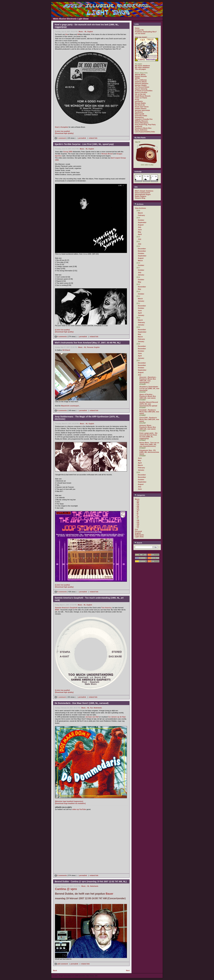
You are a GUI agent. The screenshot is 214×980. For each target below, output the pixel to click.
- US (137, 522)
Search (138, 543)
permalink (82, 138)
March (140, 213)
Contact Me (139, 30)
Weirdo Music (140, 75)
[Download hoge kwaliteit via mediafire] (70, 803)
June (140, 230)
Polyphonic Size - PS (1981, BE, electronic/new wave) (149, 452)
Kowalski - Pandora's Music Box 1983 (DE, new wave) (149, 412)
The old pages (140, 69)
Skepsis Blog (140, 198)
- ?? (137, 528)
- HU (138, 510)
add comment (62, 964)
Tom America (106, 608)
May (139, 232)
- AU (137, 501)
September (142, 222)
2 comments (61, 875)
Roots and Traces (142, 107)
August (141, 225)
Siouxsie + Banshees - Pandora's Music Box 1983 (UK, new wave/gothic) (148, 380)
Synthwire (139, 112)
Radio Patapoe (141, 196)
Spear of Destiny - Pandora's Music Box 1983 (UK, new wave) (148, 396)
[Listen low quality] (62, 131)
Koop (137, 100)
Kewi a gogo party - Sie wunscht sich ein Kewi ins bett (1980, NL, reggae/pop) (148, 436)
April (140, 234)
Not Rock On (140, 105)
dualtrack (139, 126)
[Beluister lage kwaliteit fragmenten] (69, 801)
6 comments (61, 337)
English (90, 32)
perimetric (139, 101)
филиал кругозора (142, 110)
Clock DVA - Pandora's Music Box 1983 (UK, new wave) (149, 419)
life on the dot (140, 94)
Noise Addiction (141, 130)
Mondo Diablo (140, 103)
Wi (78, 34)
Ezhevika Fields (141, 116)
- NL (85, 32)
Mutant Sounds (141, 76)
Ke (67, 34)
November (142, 251)
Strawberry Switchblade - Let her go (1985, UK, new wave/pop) (149, 388)
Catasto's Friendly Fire (144, 119)
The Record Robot (142, 87)
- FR (137, 508)
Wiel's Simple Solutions (144, 191)
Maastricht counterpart (70, 406)
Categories (140, 495)
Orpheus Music (141, 82)
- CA (138, 505)
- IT (137, 515)
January (141, 275)
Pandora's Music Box (143, 128)
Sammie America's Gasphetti (66, 608)
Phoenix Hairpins (142, 83)
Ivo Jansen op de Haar (117, 717)
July (140, 227)
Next (128, 970)
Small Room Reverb (143, 96)
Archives (139, 204)
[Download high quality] (64, 133)
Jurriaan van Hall (92, 717)
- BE (137, 503)
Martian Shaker (141, 85)
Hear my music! (141, 37)
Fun (92, 708)
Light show (139, 537)
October (141, 220)
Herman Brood (107, 154)
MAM (57, 610)
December (142, 249)
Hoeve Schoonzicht (142, 193)
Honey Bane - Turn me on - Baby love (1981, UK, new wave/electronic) (149, 444)
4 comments (61, 410)
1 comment (60, 138)
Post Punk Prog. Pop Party (145, 125)
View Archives (140, 208)
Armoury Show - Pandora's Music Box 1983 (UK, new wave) (148, 427)
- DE (137, 506)
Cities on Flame (141, 98)
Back (55, 970)
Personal (90, 347)
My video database (142, 67)
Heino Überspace (142, 123)
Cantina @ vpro (66, 889)
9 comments (61, 592)
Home (137, 28)
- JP (137, 517)
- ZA (137, 526)
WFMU (137, 78)
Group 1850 (68, 152)
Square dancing (141, 89)
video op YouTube (79, 809)
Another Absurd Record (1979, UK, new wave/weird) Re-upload (149, 404)
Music (81, 32)
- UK (138, 521)
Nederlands (98, 708)
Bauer (109, 894)
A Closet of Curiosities (144, 91)
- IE (137, 512)
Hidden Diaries (141, 108)
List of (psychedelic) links (145, 132)
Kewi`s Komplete (62, 127)
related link (93, 138)
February (141, 215)
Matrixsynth (140, 114)
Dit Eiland (66, 350)
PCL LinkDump (141, 80)
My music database (142, 66)
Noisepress (139, 117)
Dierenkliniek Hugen (143, 194)
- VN (137, 524)
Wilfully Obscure (141, 121)
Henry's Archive (141, 92)
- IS (137, 513)
